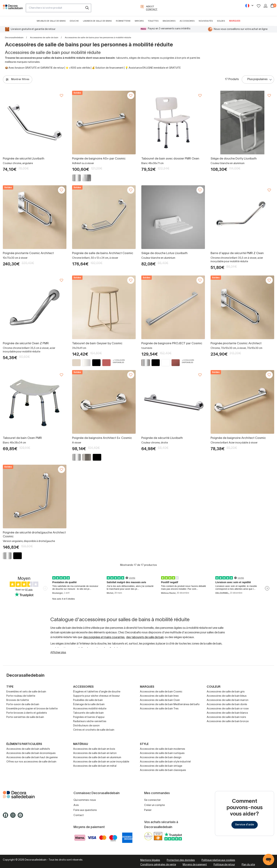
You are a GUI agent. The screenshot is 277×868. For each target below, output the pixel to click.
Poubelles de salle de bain (88, 700)
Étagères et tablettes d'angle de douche (97, 692)
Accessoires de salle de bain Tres (159, 709)
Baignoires (169, 21)
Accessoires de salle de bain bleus (227, 696)
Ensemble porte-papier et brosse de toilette (32, 709)
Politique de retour (224, 865)
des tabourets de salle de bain (145, 637)
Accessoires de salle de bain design (161, 758)
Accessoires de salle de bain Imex (159, 696)
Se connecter (152, 800)
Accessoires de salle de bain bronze (228, 722)
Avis (76, 805)
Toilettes (153, 21)
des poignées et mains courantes (104, 637)
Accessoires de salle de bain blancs (227, 713)
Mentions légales (150, 860)
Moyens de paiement (195, 865)
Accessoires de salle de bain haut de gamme (32, 758)
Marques (235, 21)
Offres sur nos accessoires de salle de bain (31, 762)
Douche (74, 21)
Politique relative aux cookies (218, 860)
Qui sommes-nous (85, 800)
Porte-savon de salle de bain (23, 705)
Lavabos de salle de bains (97, 21)
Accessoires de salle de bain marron (228, 700)
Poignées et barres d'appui (89, 717)
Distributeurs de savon (86, 726)
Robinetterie (123, 21)
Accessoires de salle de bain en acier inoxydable (101, 762)
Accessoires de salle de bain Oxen (160, 700)
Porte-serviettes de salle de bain (25, 717)
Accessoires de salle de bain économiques (31, 753)
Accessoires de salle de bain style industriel (165, 762)
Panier (148, 810)
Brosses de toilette (18, 700)
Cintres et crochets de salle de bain (94, 730)
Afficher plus (58, 653)
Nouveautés (206, 21)
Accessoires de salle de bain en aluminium (97, 758)
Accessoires (187, 21)
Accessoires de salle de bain (44, 38)
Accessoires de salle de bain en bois (94, 749)
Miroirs (139, 21)
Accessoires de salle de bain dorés (227, 705)
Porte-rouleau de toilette (21, 696)
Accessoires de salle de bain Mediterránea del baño (170, 705)
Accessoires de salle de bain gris (226, 692)
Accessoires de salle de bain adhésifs (28, 749)
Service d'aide (245, 825)
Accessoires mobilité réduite (90, 709)
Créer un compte (154, 805)
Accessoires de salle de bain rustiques (162, 753)
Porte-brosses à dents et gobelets (27, 713)
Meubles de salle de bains (51, 21)
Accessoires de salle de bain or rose (228, 709)
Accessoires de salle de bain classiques (163, 770)
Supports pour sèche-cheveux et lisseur (96, 696)
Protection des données (181, 860)
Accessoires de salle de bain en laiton (95, 753)
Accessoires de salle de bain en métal (95, 766)
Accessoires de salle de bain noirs (226, 717)
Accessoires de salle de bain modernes (163, 749)
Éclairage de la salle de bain (89, 705)
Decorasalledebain (14, 38)
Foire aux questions (85, 810)
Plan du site (248, 865)
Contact (79, 815)
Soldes (221, 21)
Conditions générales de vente (158, 865)
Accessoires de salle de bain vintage (161, 766)
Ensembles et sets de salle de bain (26, 692)
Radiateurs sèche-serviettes (90, 722)
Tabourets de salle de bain (88, 713)
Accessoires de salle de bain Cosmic (161, 692)
